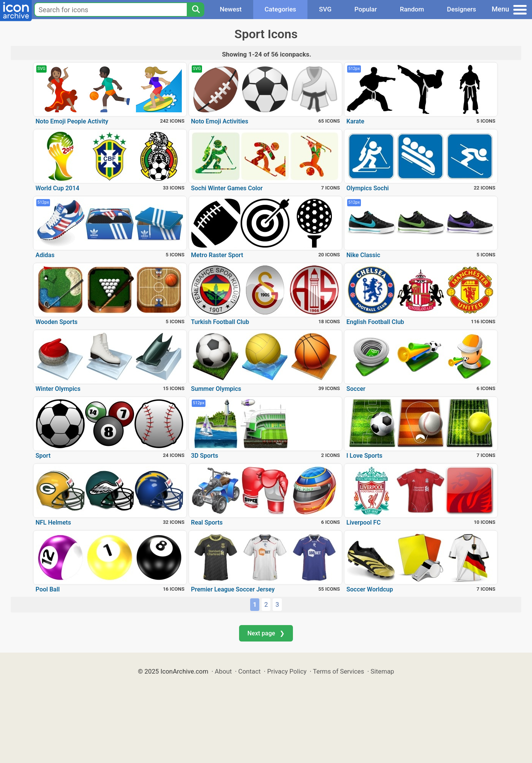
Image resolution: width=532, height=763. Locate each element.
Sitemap (382, 671)
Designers (461, 9)
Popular (366, 9)
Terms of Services (338, 671)
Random (412, 9)
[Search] (196, 10)
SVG (325, 9)
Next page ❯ (266, 633)
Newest (230, 9)
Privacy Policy (287, 671)
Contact (250, 671)
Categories (281, 9)
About (223, 671)
